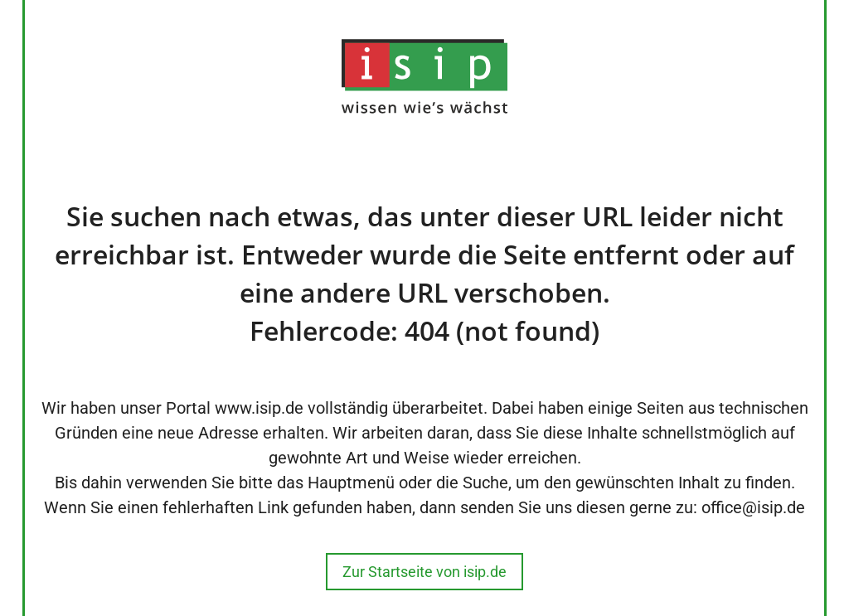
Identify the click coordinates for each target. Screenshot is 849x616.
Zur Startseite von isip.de (424, 572)
